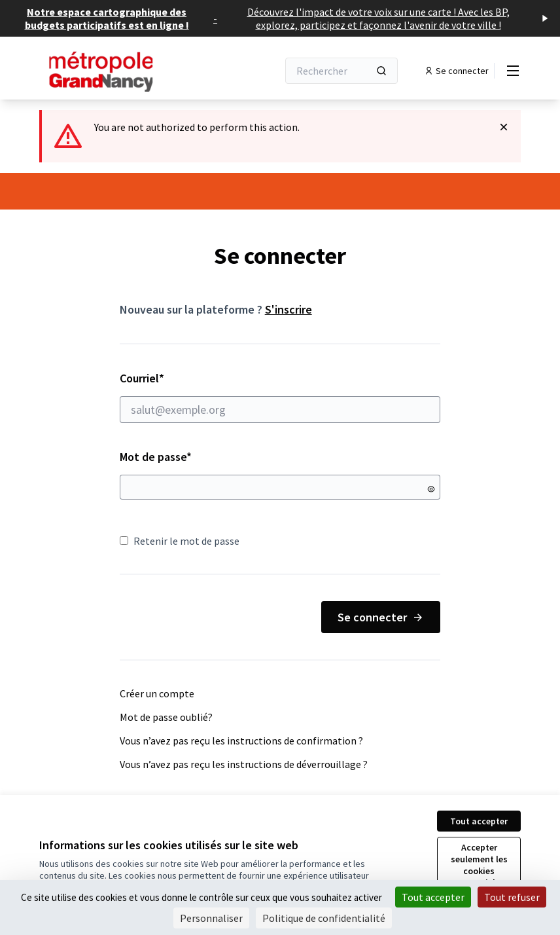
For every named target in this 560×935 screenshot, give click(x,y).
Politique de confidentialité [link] (324, 918)
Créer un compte (157, 693)
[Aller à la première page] (126, 71)
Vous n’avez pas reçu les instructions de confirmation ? (241, 741)
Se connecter (381, 617)
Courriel (280, 397)
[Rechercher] (341, 71)
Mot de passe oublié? (166, 717)
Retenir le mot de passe (180, 541)
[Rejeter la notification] (504, 127)
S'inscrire (289, 309)
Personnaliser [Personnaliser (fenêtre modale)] (211, 918)
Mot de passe (156, 457)
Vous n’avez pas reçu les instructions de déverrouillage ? (244, 764)
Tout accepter (479, 821)
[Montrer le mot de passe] (431, 489)
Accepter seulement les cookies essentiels (479, 865)
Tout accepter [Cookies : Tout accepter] (433, 897)
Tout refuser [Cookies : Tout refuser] (512, 897)
